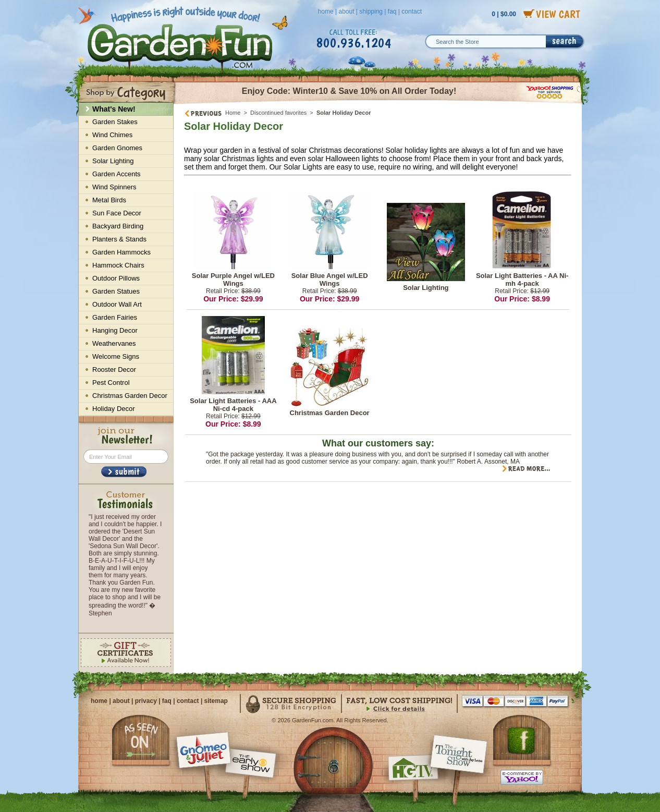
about (346, 11)
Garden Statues (116, 291)
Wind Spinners (114, 187)
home (326, 11)
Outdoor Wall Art (117, 304)
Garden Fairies (115, 317)
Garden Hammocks (121, 252)
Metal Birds (109, 200)
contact (412, 11)
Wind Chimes (112, 135)
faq (392, 11)
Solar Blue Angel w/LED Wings (330, 280)
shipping (371, 11)
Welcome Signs (116, 356)
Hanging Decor (115, 330)
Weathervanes (114, 343)
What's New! (114, 109)
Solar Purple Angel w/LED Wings (233, 280)
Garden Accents (117, 174)
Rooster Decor (114, 369)
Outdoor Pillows (116, 278)
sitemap (216, 701)
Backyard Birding (118, 226)
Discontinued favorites (278, 113)
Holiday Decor (114, 409)
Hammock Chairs (118, 265)
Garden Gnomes (117, 148)
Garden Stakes (115, 122)
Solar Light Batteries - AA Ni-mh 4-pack (522, 280)
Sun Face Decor (117, 213)
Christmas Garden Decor (330, 413)
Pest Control (111, 383)
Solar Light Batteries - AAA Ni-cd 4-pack (233, 405)
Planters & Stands (119, 239)
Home (233, 113)
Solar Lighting (426, 288)
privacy (146, 701)
